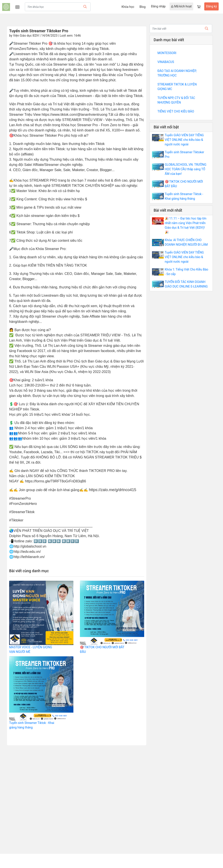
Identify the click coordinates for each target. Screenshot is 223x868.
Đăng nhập (158, 6)
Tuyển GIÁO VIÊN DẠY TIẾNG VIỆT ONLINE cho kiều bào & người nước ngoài (184, 140)
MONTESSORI (167, 53)
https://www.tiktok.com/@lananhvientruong (74, 115)
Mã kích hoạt (181, 6)
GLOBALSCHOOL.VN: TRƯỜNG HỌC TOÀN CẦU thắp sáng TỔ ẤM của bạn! (186, 169)
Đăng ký (211, 6)
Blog (142, 7)
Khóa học (128, 7)
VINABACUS (166, 62)
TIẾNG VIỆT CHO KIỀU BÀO (176, 111)
